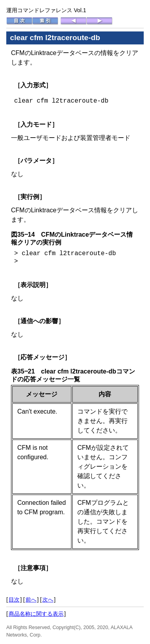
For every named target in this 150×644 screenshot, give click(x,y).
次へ (48, 600)
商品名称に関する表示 (36, 614)
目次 (14, 600)
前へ (31, 600)
